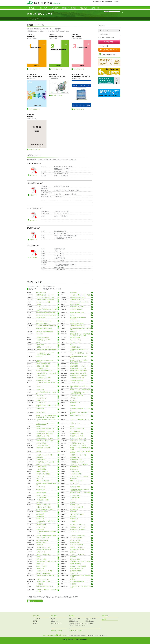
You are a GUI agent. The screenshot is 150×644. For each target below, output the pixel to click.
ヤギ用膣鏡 (40, 584)
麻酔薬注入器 (40, 569)
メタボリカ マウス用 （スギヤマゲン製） (46, 591)
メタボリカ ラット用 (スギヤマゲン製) (81, 587)
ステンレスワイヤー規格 (43, 547)
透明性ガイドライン (56, 622)
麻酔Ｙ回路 (73, 557)
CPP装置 (39, 451)
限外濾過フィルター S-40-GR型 (80, 493)
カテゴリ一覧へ (105, 46)
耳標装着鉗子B (41, 460)
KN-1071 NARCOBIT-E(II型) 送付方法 (46, 420)
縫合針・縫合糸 (89, 623)
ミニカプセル (40, 476)
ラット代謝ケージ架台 (43, 500)
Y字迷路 (39, 304)
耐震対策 (73, 579)
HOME (32, 8)
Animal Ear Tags (41, 317)
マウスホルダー (75, 472)
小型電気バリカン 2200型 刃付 (45, 300)
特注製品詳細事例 (75, 338)
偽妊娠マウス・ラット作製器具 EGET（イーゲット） (80, 361)
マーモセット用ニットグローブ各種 (80, 295)
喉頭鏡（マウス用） (76, 564)
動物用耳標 (40, 457)
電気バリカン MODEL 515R (45, 441)
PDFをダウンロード (34, 69)
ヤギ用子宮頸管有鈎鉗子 (77, 582)
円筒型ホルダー (75, 469)
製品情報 (35, 623)
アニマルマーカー (75, 342)
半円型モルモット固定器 (43, 474)
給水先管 (73, 502)
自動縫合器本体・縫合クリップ (45, 429)
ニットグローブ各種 (42, 445)
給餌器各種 (73, 512)
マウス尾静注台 (75, 467)
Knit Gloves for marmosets (44, 321)
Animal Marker (40, 345)
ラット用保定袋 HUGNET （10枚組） (46, 393)
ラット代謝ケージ (75, 498)
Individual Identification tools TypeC (46, 315)
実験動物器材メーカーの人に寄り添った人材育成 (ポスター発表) (80, 335)
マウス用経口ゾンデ (42, 368)
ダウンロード (33, 175)
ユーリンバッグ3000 (42, 540)
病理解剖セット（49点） (43, 436)
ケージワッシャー (41, 527)
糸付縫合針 (73, 584)
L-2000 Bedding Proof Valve (45, 509)
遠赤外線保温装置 (75, 487)
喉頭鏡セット (40, 564)
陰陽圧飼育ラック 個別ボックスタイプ (46, 406)
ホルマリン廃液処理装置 (43, 573)
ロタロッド (40, 386)
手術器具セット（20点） (77, 434)
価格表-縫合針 (74, 364)
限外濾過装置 (74, 509)
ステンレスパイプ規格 (77, 545)
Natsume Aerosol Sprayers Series (79, 302)
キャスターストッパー (77, 396)
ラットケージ (40, 307)
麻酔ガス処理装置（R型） (78, 313)
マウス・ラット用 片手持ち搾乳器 (80, 390)
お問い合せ (95, 8)
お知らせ (35, 620)
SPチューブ (74, 479)
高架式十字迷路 (75, 304)
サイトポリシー (97, 2)
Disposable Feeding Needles (44, 328)
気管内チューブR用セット (78, 547)
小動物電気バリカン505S (43, 378)
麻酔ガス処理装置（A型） (78, 569)
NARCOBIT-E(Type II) (76, 309)
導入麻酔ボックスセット (77, 550)
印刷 (122, 2)
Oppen (38, 342)
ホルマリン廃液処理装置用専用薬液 (46, 535)
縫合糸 (38, 426)
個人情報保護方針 (108, 2)
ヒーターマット (75, 483)
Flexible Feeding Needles (77, 323)
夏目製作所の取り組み (43, 338)
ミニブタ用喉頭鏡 (41, 467)
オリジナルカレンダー (56, 623)
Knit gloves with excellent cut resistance (78, 318)
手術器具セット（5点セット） (45, 434)
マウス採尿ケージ (41, 498)
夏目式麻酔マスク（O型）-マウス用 (47, 561)
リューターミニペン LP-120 (78, 445)
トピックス (43, 8)
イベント (35, 622)
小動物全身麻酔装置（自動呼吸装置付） (46, 484)
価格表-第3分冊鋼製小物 (43, 364)
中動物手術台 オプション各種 (45, 462)
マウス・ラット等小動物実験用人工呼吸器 (80, 448)
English (117, 2)
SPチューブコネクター (77, 481)
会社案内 (55, 8)
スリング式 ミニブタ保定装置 (79, 464)
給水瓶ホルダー (41, 519)
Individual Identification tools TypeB (46, 313)
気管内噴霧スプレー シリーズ (45, 295)
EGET (72, 345)
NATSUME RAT (41, 293)
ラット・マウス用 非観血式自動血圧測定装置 (80, 452)
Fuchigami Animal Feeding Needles (46, 326)
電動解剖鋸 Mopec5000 (77, 380)
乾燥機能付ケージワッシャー (78, 527)
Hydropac (73, 405)
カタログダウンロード (110, 50)
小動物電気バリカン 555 (77, 443)
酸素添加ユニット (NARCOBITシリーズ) (80, 413)
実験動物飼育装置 (73, 622)
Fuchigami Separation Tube (78, 326)
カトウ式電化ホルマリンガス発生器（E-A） (46, 533)
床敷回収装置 (40, 409)
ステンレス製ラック (76, 495)
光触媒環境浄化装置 (76, 571)
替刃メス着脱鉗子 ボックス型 (45, 431)
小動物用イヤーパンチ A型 (44, 455)
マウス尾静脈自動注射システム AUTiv (80, 350)
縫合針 (72, 426)
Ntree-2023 (40, 334)
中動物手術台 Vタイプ (77, 462)
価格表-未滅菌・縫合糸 (43, 366)
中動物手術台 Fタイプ (77, 460)
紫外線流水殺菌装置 (42, 512)
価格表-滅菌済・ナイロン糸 (78, 368)
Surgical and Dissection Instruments (47, 349)
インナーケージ (75, 532)
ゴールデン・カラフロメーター (45, 576)
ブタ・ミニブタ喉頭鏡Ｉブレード (80, 419)
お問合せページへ (36, 601)
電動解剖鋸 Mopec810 (77, 307)
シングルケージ (41, 403)
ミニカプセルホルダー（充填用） (80, 476)
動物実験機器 (72, 620)
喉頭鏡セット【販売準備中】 (78, 566)
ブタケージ (73, 500)
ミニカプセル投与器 (76, 474)
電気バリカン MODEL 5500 (78, 441)
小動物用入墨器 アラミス (44, 582)
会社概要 (53, 618)
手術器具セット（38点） (77, 436)
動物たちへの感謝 (69, 8)
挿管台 (38, 557)
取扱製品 (84, 8)
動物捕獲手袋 (74, 519)
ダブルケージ (74, 398)
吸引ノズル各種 (41, 412)
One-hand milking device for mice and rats (81, 329)
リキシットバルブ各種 (77, 507)
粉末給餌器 (73, 516)
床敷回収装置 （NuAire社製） (78, 529)
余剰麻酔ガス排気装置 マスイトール (80, 409)
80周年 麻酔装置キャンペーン (79, 416)
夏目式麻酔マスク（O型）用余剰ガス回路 (80, 576)
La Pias (72, 315)
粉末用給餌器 (41, 514)
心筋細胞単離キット (76, 347)
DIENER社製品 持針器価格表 (79, 371)
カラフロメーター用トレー (78, 554)
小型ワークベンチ (75, 423)
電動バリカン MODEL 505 (78, 438)
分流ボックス (74, 552)
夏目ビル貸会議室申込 (110, 55)
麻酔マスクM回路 (41, 559)
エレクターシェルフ (42, 495)
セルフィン (40, 479)
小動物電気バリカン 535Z (77, 297)
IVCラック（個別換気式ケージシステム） (80, 354)
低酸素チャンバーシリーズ (44, 347)
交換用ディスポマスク (43, 579)
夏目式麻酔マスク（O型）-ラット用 (80, 561)
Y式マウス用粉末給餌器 (77, 514)
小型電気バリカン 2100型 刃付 (79, 375)
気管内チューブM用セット (44, 550)
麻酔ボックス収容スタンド (44, 554)
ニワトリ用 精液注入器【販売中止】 (46, 383)
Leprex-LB (73, 332)
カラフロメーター (42, 552)
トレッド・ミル (75, 383)
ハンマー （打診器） (76, 540)
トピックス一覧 (37, 618)
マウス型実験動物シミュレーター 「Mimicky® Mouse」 (80, 393)
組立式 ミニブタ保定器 (43, 464)
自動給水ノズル (75, 505)
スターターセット (41, 375)
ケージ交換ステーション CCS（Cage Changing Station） (45, 354)
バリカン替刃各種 (41, 443)
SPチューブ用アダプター (43, 481)
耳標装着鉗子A (74, 457)
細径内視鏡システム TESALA (45, 586)
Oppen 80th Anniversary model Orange (79, 357)
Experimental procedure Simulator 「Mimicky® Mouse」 (79, 490)
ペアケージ (73, 400)
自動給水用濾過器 (41, 493)
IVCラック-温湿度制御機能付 (45, 332)
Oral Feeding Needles (42, 323)
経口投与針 (73, 293)
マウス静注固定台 (42, 469)
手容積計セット (75, 542)
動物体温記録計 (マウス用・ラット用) (80, 387)
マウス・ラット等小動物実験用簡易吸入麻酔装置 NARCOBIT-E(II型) (46, 416)
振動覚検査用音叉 (41, 542)
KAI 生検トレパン (75, 431)
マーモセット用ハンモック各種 (45, 297)
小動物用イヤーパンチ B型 (44, 571)
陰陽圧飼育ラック (75, 403)
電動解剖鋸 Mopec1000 (43, 448)
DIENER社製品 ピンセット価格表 (46, 373)
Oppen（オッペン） (76, 340)
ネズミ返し (73, 521)
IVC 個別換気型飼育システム (76, 623)
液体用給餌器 (40, 516)
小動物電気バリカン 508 (77, 378)
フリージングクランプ (43, 538)
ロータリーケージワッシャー (78, 525)
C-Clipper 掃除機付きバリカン (45, 371)
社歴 (52, 620)
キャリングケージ (42, 398)
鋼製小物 (88, 620)
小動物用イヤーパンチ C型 (78, 455)
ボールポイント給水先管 (43, 505)
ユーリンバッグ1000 (76, 538)
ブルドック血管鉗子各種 (77, 429)
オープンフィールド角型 (43, 302)
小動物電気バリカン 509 (43, 340)
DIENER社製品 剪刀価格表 (78, 373)
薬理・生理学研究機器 (75, 618)
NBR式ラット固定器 (42, 472)
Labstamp (39, 357)
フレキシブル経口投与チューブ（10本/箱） (46, 310)
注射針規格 (40, 545)
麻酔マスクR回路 (75, 559)
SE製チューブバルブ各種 (43, 507)
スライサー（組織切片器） (78, 535)
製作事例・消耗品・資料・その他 (77, 625)
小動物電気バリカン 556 (77, 300)
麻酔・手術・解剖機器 (91, 618)
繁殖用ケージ (40, 400)
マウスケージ (40, 396)
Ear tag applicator (75, 321)
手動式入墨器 (40, 390)
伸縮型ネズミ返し (41, 525)
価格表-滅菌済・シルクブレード (79, 366)
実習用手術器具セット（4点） (45, 438)
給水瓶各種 (40, 502)
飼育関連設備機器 (90, 622)
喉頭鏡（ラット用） (42, 566)
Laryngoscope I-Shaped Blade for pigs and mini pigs (46, 424)
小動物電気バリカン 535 (43, 380)
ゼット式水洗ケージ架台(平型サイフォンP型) (47, 522)
